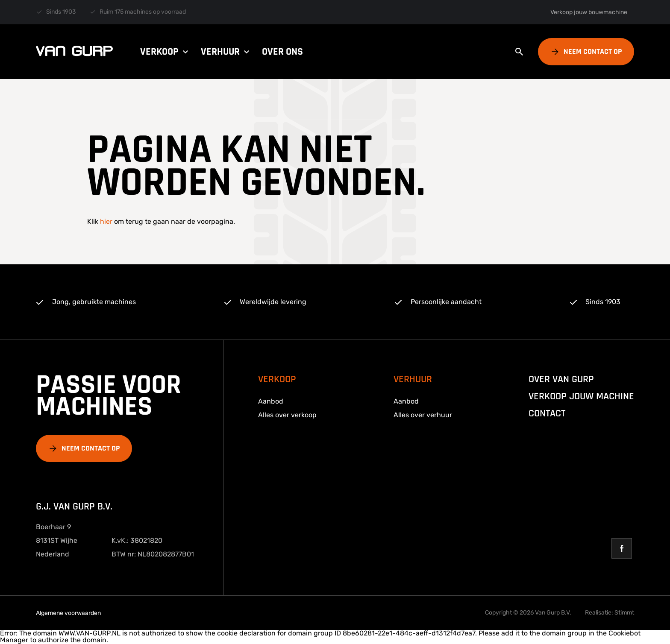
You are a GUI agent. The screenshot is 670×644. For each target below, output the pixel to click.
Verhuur (226, 52)
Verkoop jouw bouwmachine (589, 12)
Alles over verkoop (287, 415)
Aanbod (271, 401)
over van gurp (561, 379)
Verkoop (165, 52)
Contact (547, 413)
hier (106, 221)
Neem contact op (593, 51)
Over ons (282, 52)
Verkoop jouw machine (581, 396)
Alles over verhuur (423, 415)
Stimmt (624, 613)
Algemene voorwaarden (68, 613)
